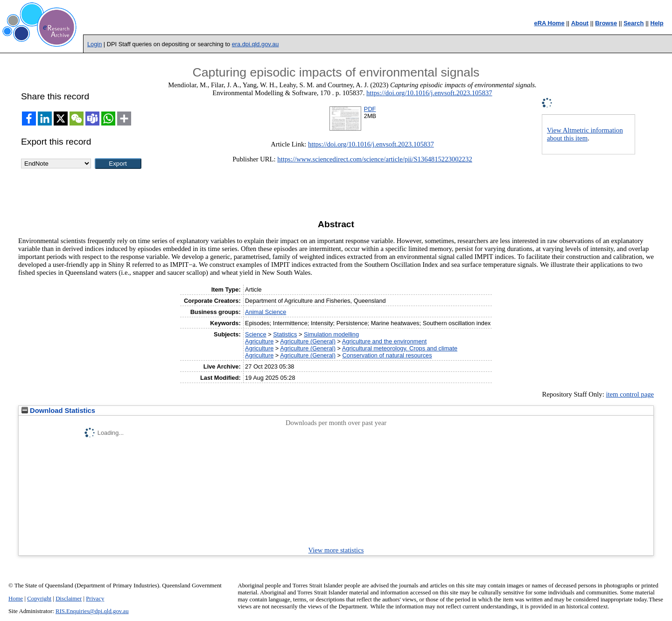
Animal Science (266, 312)
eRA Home (549, 23)
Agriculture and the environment (384, 341)
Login (94, 44)
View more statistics (336, 550)
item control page (630, 394)
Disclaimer (69, 599)
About (580, 23)
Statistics (285, 334)
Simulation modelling (331, 334)
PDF (370, 109)
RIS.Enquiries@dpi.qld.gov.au (92, 611)
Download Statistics (58, 411)
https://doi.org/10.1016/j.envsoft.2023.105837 (429, 93)
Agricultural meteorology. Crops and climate (400, 348)
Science (256, 334)
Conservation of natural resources (387, 355)
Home (16, 599)
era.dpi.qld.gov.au (255, 44)
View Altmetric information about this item (585, 134)
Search (633, 23)
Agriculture (259, 341)
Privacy (95, 599)
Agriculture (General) (308, 341)
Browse (606, 23)
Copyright (39, 599)
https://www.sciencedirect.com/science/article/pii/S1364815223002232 (374, 159)
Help (657, 23)
